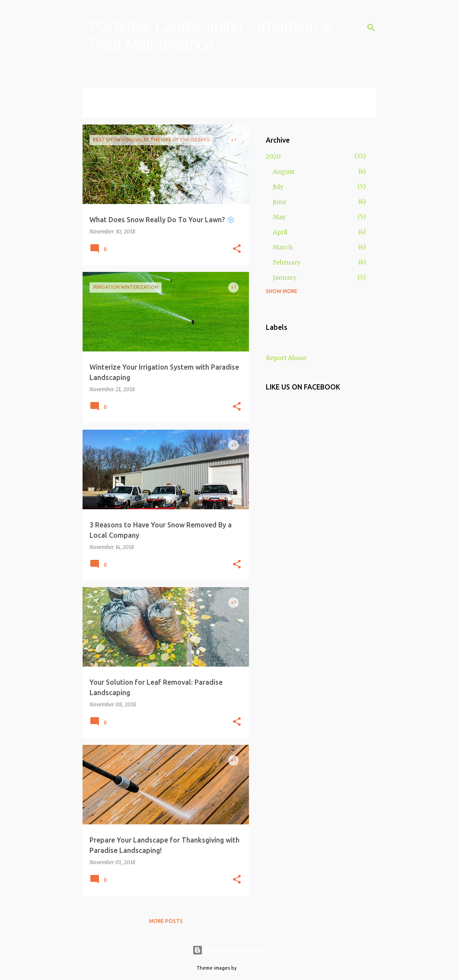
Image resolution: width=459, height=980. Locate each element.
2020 (273, 156)
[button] (237, 249)
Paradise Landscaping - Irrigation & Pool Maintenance (211, 35)
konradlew (250, 968)
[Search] (371, 28)
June (279, 202)
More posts (166, 921)
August (284, 172)
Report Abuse (286, 358)
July (278, 187)
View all (101, 110)
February (287, 262)
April (280, 232)
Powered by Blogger (229, 950)
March (283, 247)
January (285, 278)
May (279, 217)
